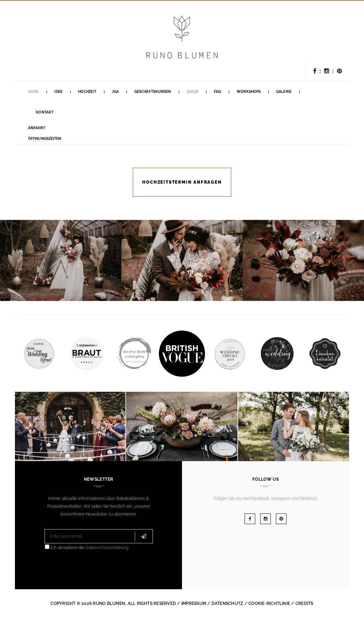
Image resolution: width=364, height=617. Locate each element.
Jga (115, 92)
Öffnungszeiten (45, 139)
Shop (192, 92)
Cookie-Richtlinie (269, 603)
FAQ (218, 92)
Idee (58, 92)
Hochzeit (87, 92)
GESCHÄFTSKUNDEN (153, 92)
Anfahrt (37, 128)
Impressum (194, 603)
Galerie (284, 92)
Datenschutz (227, 603)
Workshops (249, 92)
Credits (304, 603)
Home (33, 92)
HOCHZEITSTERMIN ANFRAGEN (182, 182)
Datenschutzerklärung (107, 548)
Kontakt (45, 112)
